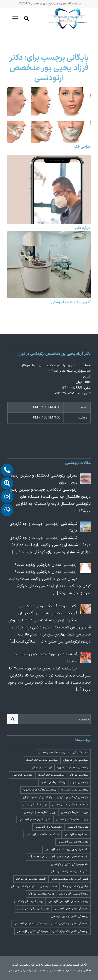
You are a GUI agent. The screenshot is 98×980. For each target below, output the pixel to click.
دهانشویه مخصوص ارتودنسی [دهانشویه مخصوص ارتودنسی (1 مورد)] (42, 835)
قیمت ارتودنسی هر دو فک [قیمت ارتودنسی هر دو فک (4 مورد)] (31, 879)
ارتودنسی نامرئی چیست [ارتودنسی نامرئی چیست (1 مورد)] (75, 790)
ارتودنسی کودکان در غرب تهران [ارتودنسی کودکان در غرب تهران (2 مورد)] (40, 790)
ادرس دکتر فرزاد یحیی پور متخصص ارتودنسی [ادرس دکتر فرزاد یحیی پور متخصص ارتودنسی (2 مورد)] (63, 753)
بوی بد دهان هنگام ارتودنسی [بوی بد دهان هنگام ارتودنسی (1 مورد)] (72, 820)
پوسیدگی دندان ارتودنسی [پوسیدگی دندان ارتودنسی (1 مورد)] (29, 901)
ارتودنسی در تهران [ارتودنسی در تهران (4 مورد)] (42, 768)
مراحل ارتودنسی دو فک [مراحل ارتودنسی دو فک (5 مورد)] (75, 887)
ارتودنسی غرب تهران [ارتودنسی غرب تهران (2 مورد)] (22, 775)
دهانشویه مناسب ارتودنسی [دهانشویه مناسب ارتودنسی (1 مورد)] (73, 842)
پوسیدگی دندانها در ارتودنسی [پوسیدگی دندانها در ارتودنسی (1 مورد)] (30, 924)
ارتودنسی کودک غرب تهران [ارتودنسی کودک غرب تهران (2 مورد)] (38, 797)
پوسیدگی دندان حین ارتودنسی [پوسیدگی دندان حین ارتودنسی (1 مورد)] (71, 909)
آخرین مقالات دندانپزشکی (71, 302)
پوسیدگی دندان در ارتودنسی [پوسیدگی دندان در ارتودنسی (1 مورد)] (33, 909)
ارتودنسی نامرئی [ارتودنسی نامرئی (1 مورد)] (79, 783)
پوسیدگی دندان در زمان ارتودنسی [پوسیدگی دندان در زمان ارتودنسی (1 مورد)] (70, 924)
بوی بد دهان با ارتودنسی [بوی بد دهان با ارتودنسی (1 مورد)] (75, 812)
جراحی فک (82, 147)
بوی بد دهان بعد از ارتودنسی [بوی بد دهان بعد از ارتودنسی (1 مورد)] (40, 812)
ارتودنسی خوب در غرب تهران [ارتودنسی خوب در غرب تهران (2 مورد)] (73, 768)
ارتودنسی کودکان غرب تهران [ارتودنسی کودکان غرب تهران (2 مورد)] (73, 797)
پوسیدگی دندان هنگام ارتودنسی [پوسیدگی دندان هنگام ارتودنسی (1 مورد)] (70, 931)
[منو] (16, 19)
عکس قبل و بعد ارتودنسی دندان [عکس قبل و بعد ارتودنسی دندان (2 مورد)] (70, 872)
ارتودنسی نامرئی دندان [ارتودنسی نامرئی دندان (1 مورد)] (53, 783)
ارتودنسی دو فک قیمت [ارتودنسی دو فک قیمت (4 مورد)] (51, 775)
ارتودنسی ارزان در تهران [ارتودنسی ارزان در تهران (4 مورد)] (76, 760)
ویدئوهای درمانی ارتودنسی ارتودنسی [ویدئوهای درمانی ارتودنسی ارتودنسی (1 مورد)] (68, 901)
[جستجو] (26, 19)
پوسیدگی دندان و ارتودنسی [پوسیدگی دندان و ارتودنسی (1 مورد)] (32, 931)
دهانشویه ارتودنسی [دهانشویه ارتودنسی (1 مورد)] (77, 827)
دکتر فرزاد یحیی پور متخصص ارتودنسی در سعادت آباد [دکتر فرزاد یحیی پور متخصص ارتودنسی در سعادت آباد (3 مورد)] (58, 857)
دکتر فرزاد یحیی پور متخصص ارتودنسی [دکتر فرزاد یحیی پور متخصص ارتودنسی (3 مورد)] (67, 849)
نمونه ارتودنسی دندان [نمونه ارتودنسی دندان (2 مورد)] (23, 887)
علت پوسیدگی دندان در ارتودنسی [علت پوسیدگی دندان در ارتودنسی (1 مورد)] (70, 864)
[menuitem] (26, 19)
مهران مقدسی (45, 971)
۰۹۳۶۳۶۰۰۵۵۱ (65, 393)
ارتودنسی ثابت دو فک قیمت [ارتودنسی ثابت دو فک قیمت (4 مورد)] (42, 760)
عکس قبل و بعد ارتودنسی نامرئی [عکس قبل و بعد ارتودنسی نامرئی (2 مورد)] (70, 879)
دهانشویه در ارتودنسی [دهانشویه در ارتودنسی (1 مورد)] (76, 835)
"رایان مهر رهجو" (16, 971)
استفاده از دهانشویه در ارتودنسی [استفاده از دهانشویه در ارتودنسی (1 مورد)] (70, 805)
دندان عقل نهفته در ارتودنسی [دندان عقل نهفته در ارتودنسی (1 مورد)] (35, 820)
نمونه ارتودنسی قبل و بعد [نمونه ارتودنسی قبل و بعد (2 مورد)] (74, 894)
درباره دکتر (83, 228)
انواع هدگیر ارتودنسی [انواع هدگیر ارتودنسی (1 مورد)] (35, 805)
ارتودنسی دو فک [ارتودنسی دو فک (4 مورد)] (79, 775)
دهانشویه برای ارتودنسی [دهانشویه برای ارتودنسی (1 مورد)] (48, 827)
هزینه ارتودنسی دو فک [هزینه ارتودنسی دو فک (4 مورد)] (41, 894)
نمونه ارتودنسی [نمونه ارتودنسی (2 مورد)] (48, 887)
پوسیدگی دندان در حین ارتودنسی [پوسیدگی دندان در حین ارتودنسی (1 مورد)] (70, 916)
